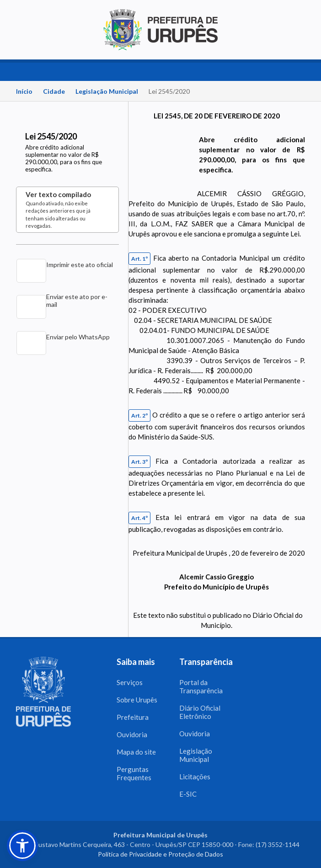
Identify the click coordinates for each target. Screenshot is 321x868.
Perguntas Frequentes (134, 773)
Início (24, 91)
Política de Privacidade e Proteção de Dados (160, 854)
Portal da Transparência (201, 686)
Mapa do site (136, 752)
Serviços (130, 682)
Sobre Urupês (137, 700)
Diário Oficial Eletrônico (200, 712)
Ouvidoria (132, 734)
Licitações (195, 777)
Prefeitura (133, 717)
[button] (22, 846)
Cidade (54, 91)
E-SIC (188, 794)
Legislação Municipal (107, 91)
